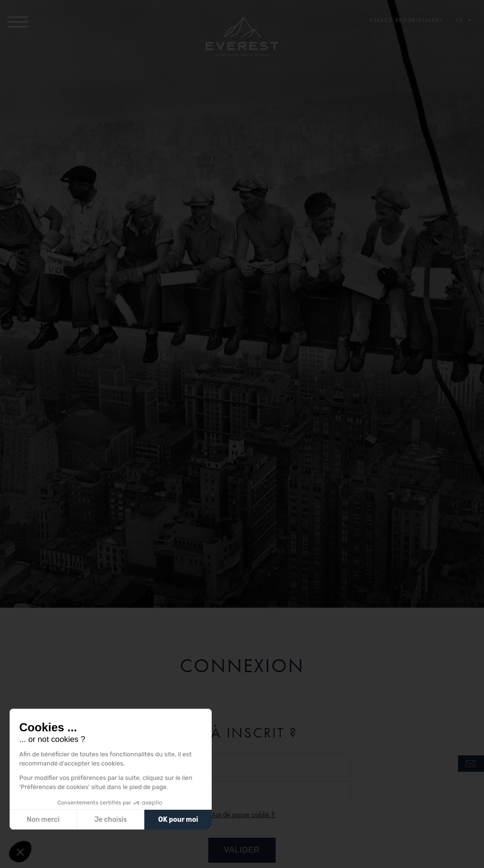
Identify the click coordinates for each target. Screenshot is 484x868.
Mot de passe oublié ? (242, 814)
